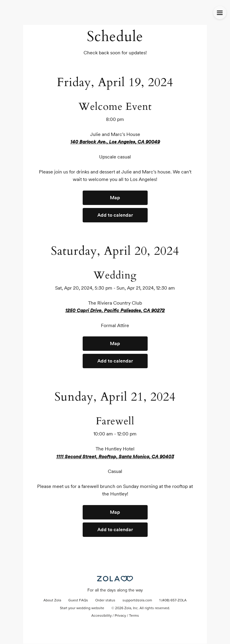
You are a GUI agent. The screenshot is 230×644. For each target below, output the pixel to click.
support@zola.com (137, 600)
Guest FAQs (78, 600)
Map (115, 198)
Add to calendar (115, 215)
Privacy (120, 616)
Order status (105, 600)
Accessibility (102, 616)
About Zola (52, 600)
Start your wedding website (82, 608)
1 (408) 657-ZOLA (173, 600)
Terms (134, 616)
